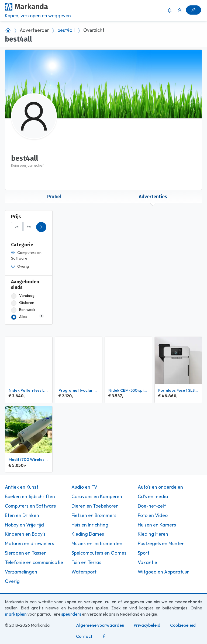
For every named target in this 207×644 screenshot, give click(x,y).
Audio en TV (84, 487)
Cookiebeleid (183, 625)
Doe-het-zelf (152, 506)
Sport (144, 553)
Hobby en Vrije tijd (24, 525)
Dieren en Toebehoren (95, 506)
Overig (12, 581)
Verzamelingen (21, 572)
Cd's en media (153, 497)
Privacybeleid (147, 625)
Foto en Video (153, 515)
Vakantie (147, 562)
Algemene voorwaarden (100, 625)
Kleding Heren (153, 534)
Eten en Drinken (22, 515)
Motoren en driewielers (30, 544)
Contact (84, 636)
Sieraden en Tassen (26, 553)
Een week (23, 310)
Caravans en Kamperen (97, 497)
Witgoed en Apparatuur (163, 572)
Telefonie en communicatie (34, 562)
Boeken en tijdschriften (30, 497)
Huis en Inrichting (90, 525)
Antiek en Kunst (22, 487)
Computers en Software (30, 506)
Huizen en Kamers (157, 525)
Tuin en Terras (86, 562)
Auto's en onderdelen (160, 487)
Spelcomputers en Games (99, 553)
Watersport (84, 572)
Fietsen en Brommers (94, 515)
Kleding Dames (88, 534)
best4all (66, 30)
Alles (27, 317)
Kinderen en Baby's (25, 534)
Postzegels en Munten (161, 544)
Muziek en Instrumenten (97, 544)
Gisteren (23, 303)
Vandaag (23, 296)
